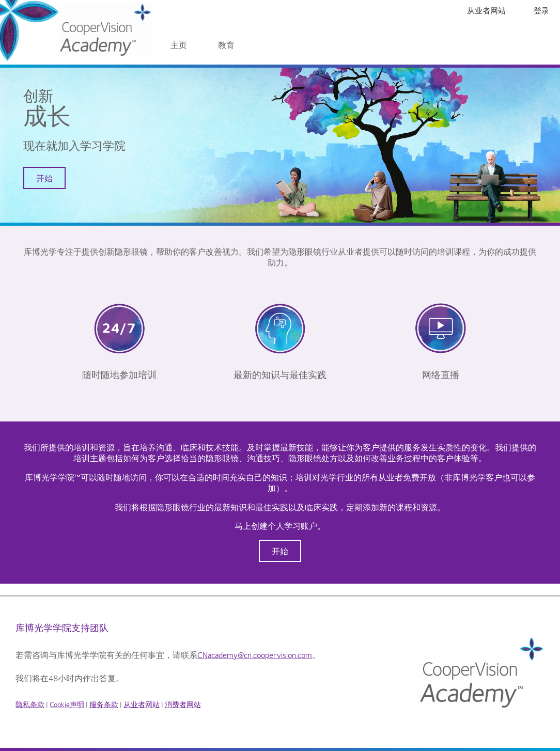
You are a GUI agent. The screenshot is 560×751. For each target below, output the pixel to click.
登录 (541, 10)
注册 (520, 10)
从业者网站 (486, 10)
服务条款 (104, 704)
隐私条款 (30, 704)
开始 (44, 178)
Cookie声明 (67, 704)
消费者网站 (183, 704)
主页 (179, 45)
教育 (226, 45)
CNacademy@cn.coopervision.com (255, 655)
